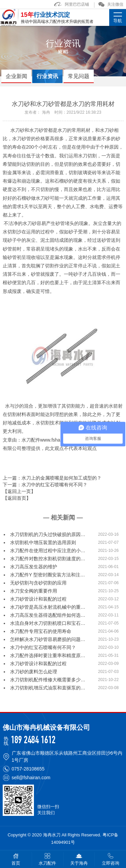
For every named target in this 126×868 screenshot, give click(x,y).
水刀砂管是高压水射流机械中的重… (48, 607)
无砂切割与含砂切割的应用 (38, 583)
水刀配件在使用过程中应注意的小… (48, 551)
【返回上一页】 (19, 491)
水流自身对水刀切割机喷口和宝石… (48, 623)
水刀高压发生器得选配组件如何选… (48, 615)
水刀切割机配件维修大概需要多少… (48, 680)
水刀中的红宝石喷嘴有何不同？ (43, 647)
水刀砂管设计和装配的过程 (38, 599)
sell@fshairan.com (31, 778)
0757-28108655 (28, 769)
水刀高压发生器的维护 (34, 567)
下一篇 (45, 485)
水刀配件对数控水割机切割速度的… (48, 559)
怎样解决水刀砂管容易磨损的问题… (48, 639)
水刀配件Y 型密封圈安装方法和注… (48, 575)
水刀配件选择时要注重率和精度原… (48, 655)
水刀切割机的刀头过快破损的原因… (48, 534)
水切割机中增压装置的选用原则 (43, 542)
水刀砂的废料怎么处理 (34, 672)
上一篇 (52, 478)
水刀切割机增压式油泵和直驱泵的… (48, 688)
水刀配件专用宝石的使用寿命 (41, 631)
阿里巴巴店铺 (72, 4)
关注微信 (111, 4)
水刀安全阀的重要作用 (34, 591)
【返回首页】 (17, 498)
